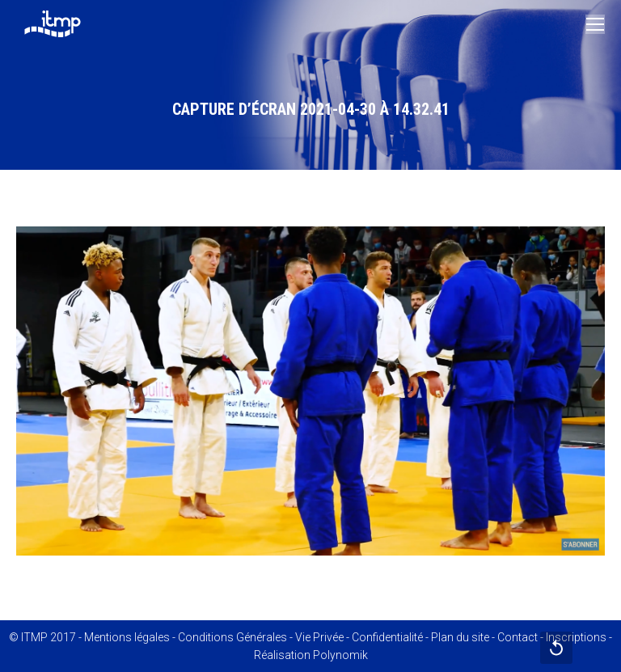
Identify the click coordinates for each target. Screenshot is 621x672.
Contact (517, 637)
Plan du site (460, 637)
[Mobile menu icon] (595, 24)
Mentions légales (127, 637)
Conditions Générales (232, 637)
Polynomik (340, 655)
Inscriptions (576, 637)
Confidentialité (387, 637)
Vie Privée (319, 637)
